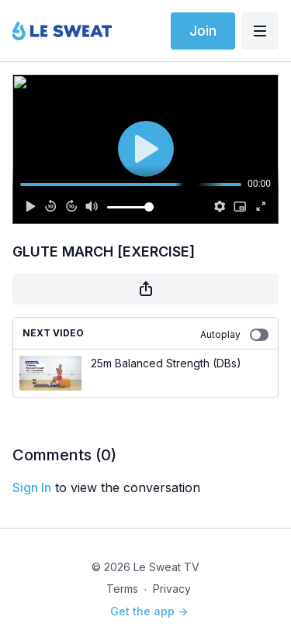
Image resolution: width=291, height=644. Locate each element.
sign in (32, 487)
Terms (122, 589)
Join (203, 31)
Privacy (172, 589)
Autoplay (234, 335)
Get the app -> (149, 611)
